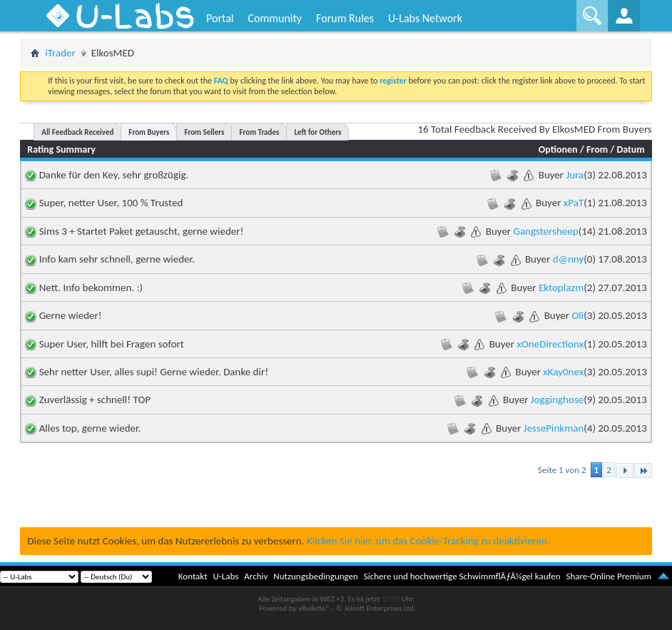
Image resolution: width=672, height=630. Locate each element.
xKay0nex (563, 372)
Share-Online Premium (609, 576)
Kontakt (193, 576)
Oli (577, 315)
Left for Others (317, 132)
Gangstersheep (545, 231)
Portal (220, 18)
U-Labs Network (425, 18)
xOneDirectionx (550, 344)
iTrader (60, 53)
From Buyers (149, 132)
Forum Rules (345, 18)
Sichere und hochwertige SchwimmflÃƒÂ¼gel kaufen (462, 576)
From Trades (259, 132)
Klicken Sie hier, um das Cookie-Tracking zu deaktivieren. (428, 541)
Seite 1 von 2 (562, 470)
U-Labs (226, 576)
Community (275, 18)
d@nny (569, 259)
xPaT (574, 203)
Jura (575, 175)
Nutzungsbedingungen (316, 576)
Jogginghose (557, 400)
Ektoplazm (561, 288)
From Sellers (204, 132)
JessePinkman (554, 428)
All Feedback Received (77, 132)
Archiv (256, 576)
